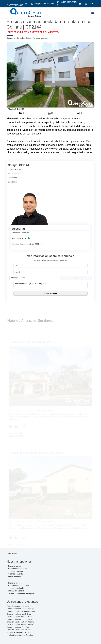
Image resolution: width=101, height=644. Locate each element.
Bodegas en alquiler (16, 588)
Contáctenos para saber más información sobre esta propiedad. (51, 260)
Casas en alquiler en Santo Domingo (21, 611)
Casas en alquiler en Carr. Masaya (20, 622)
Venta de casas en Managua (18, 606)
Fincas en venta (14, 577)
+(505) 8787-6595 (21, 238)
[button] (13, 75)
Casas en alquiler (15, 583)
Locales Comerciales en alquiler (21, 593)
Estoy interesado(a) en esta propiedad (51, 285)
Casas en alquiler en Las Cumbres (20, 625)
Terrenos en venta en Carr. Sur (19, 632)
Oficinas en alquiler (16, 591)
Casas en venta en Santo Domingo (20, 609)
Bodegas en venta (15, 571)
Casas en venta (14, 566)
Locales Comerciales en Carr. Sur (20, 635)
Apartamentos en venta (17, 569)
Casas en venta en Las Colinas (19, 614)
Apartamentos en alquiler (18, 586)
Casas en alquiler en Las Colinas (19, 617)
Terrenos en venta (15, 574)
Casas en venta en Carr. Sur (18, 627)
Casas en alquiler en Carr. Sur (18, 630)
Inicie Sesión (12, 553)
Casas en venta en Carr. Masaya (19, 619)
